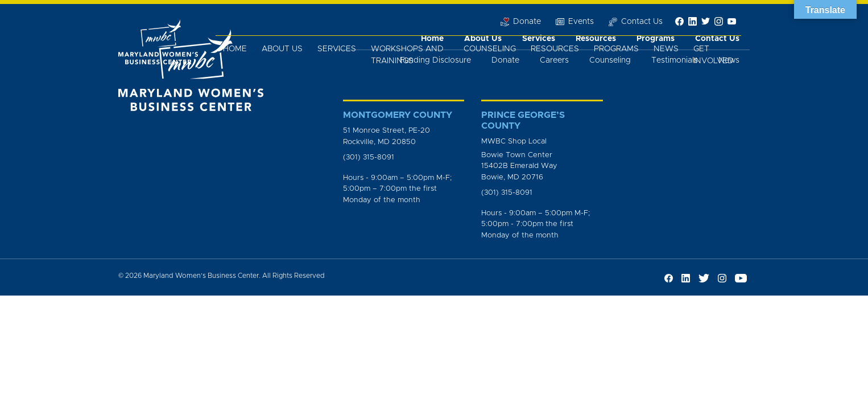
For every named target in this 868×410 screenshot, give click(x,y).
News (666, 49)
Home (235, 49)
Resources (555, 49)
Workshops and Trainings (407, 55)
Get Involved (714, 55)
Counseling (490, 49)
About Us (282, 49)
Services (337, 49)
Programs (616, 49)
